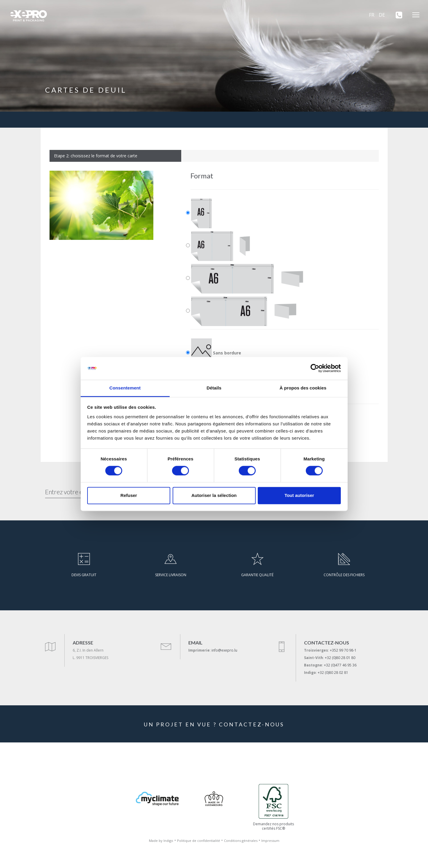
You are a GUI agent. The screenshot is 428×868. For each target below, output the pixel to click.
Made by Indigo (161, 841)
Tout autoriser (299, 495)
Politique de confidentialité (199, 841)
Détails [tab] (214, 388)
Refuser (129, 495)
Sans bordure (216, 353)
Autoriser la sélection (214, 495)
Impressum (270, 841)
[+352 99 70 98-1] (397, 15)
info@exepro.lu (224, 650)
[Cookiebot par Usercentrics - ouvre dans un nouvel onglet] (315, 368)
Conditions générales (241, 841)
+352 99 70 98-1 (343, 650)
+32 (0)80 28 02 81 (333, 673)
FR (372, 15)
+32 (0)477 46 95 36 (340, 665)
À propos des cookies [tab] (303, 388)
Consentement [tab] (125, 388)
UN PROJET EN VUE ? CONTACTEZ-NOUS (214, 724)
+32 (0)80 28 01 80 (340, 658)
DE (382, 15)
